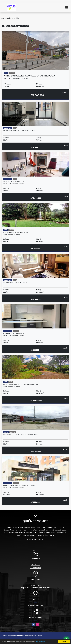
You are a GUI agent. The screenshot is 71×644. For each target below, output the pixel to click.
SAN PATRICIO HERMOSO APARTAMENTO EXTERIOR (20, 131)
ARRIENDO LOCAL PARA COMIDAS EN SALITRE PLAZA (29, 76)
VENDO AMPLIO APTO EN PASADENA (15, 283)
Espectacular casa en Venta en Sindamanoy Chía (21, 384)
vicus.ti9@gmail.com (35, 606)
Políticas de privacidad (35, 539)
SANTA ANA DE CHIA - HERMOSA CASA (15, 232)
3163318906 (35, 565)
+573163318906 (35, 568)
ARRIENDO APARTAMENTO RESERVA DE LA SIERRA (19, 485)
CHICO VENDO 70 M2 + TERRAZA (14, 181)
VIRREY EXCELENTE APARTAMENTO (15, 333)
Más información (42, 642)
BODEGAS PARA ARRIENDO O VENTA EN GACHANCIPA (20, 435)
